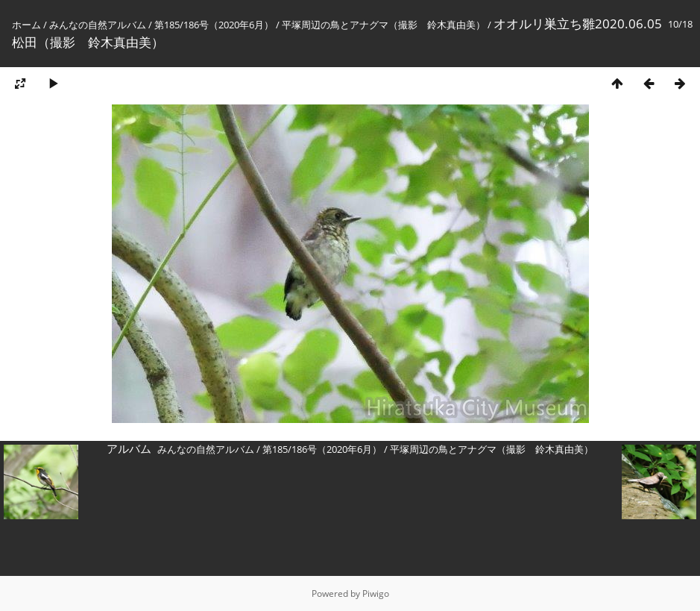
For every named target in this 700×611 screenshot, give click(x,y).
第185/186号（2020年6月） (214, 25)
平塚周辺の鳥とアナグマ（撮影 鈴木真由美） (384, 25)
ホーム (26, 25)
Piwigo (376, 593)
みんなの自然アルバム (98, 25)
